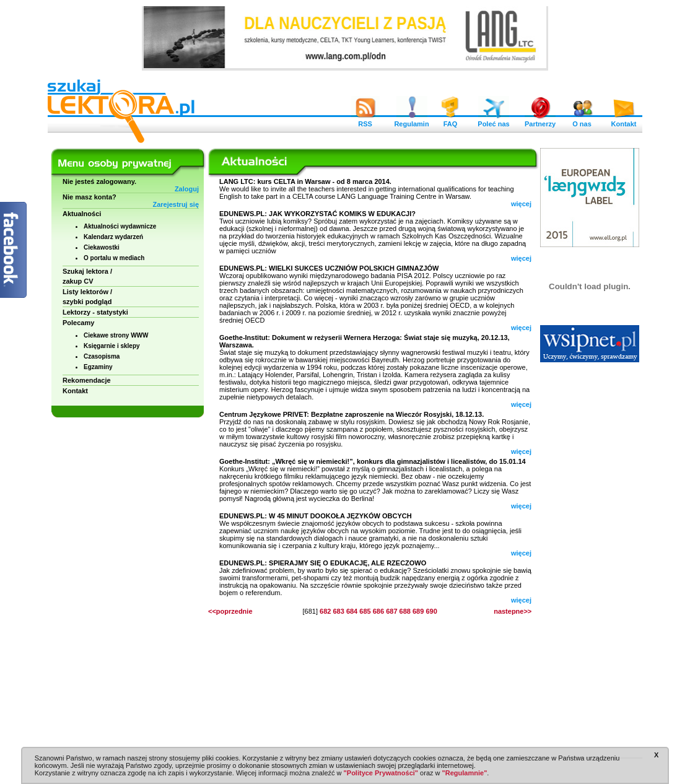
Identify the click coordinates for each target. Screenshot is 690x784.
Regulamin (411, 121)
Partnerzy (540, 121)
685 (365, 611)
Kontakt (624, 121)
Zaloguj (187, 189)
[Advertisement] (590, 557)
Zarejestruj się (176, 204)
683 (338, 611)
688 (405, 611)
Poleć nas (493, 121)
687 (391, 611)
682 (325, 611)
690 (431, 611)
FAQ (450, 121)
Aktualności (82, 214)
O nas (582, 121)
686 (378, 611)
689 (418, 611)
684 (352, 611)
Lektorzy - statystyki (95, 312)
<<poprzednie (230, 611)
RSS (365, 121)
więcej (521, 204)
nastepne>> (513, 611)
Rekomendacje (87, 380)
